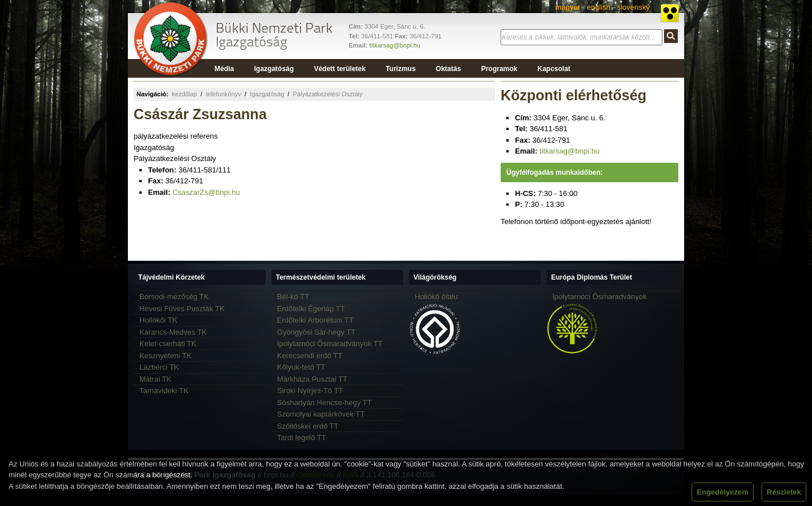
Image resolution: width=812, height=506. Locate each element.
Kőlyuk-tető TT (301, 367)
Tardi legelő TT (302, 438)
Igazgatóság (267, 94)
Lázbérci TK (159, 367)
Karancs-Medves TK (173, 332)
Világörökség (435, 277)
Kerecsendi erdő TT (310, 356)
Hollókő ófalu (436, 297)
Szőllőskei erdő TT (308, 426)
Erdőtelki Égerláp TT (311, 309)
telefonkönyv (224, 94)
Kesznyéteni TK (165, 356)
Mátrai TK (155, 379)
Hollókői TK (158, 320)
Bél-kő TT (293, 297)
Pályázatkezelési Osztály (328, 94)
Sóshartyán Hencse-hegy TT (324, 403)
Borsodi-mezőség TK (174, 297)
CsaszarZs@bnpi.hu (206, 192)
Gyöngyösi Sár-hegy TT (316, 332)
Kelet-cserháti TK (168, 344)
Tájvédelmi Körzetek (171, 277)
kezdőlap (185, 94)
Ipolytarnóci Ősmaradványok (600, 297)
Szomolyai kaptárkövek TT (321, 414)
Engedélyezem (723, 492)
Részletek (784, 492)
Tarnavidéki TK (164, 391)
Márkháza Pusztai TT (312, 379)
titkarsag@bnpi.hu (395, 45)
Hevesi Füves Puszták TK (182, 309)
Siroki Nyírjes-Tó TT (310, 391)
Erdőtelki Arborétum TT (315, 320)
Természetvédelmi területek (321, 277)
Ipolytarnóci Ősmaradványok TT (330, 344)
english (598, 7)
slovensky (633, 7)
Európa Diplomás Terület (592, 277)
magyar (567, 7)
